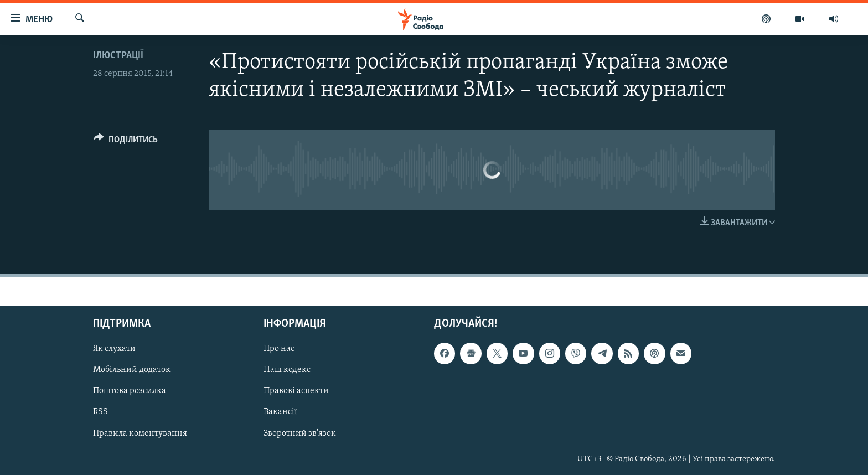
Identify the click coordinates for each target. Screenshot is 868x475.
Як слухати (114, 349)
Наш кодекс (287, 370)
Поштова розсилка (130, 391)
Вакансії (280, 412)
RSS (100, 412)
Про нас (279, 349)
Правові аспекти (296, 391)
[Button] (126, 141)
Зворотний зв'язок (300, 433)
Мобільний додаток (132, 370)
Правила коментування (140, 433)
